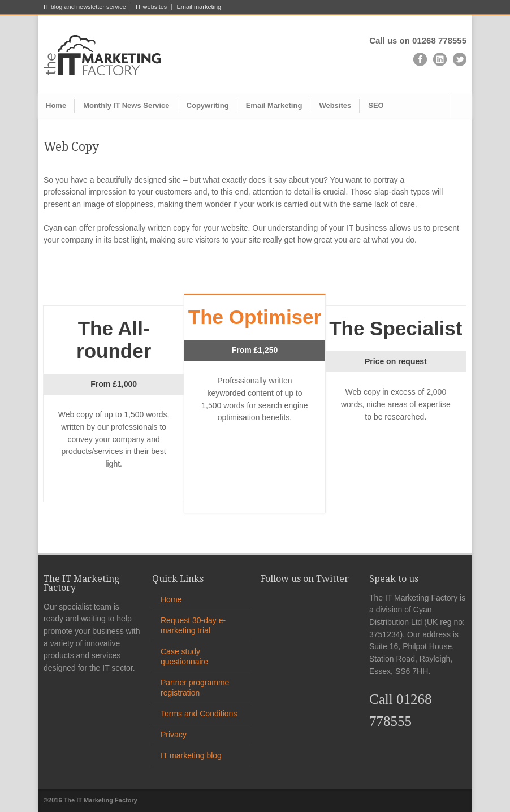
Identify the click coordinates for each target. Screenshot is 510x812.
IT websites (151, 7)
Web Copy (71, 147)
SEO (376, 105)
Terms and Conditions (199, 714)
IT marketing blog (191, 755)
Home (56, 105)
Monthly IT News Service (126, 105)
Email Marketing (274, 105)
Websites (335, 105)
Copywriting (208, 105)
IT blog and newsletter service (85, 7)
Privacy (174, 735)
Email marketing (199, 7)
